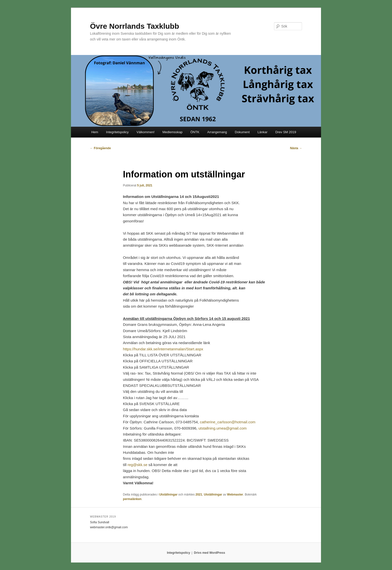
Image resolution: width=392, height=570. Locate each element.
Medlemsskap (172, 132)
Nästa (296, 148)
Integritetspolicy (117, 132)
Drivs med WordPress (210, 553)
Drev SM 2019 (286, 132)
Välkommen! (145, 132)
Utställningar (168, 495)
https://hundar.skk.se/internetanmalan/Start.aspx (163, 349)
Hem (95, 132)
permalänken (132, 499)
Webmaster (235, 495)
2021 (199, 495)
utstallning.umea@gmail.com (223, 428)
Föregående (100, 148)
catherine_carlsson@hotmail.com (228, 422)
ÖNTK (195, 132)
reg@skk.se (137, 465)
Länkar (262, 132)
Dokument (242, 132)
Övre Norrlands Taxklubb (134, 26)
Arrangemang (217, 132)
